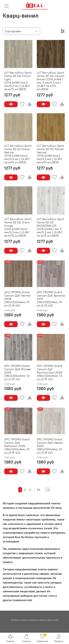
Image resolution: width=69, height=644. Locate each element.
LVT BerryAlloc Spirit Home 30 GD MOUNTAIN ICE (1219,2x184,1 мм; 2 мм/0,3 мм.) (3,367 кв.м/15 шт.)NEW (51, 227)
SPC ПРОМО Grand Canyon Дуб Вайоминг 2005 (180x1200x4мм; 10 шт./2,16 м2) (17, 446)
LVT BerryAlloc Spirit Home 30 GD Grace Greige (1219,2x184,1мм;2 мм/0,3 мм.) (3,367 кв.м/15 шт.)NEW (18, 227)
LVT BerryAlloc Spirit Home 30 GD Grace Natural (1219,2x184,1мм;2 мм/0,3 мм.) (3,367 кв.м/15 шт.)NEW (18, 154)
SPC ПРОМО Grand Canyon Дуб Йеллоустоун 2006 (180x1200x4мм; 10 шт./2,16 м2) (50, 372)
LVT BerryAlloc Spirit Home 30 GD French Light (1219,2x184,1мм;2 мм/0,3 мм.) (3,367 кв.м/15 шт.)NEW (18, 81)
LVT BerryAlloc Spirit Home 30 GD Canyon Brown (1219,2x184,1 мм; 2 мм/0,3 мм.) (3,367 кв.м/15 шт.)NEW (51, 81)
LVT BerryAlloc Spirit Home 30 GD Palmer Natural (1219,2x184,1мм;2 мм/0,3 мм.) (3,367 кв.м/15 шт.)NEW (51, 154)
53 (38, 490)
